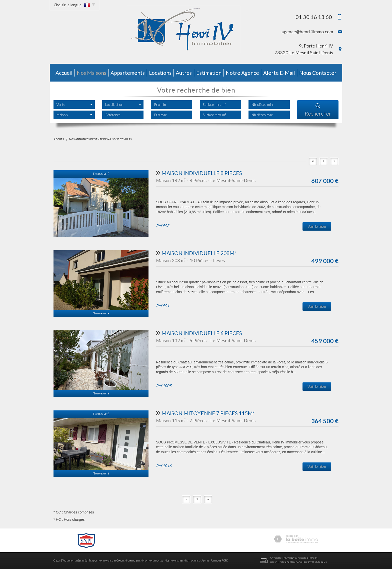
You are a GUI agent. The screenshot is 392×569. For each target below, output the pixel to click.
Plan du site (133, 561)
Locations (160, 73)
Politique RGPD (219, 561)
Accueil (64, 73)
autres (184, 73)
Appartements (128, 73)
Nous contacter (318, 73)
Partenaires (192, 561)
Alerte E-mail (279, 73)
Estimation (209, 73)
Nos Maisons (91, 73)
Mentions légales (153, 561)
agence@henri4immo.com (307, 32)
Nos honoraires (174, 561)
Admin (205, 561)
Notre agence (242, 73)
